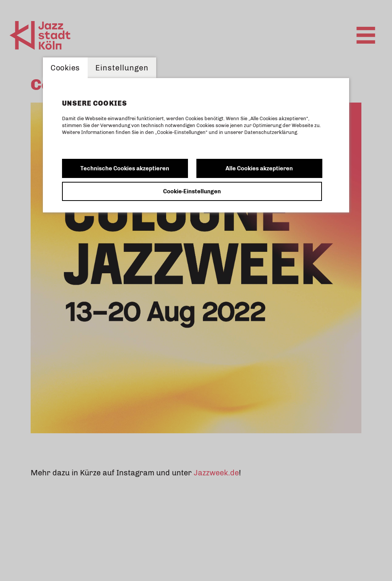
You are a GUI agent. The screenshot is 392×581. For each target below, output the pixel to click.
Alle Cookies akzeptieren (259, 168)
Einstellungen (122, 68)
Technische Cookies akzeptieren (125, 168)
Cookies (65, 68)
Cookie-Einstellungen (192, 191)
